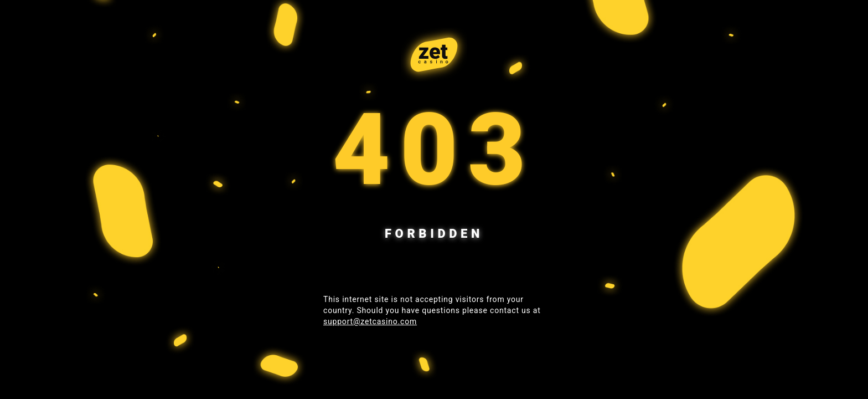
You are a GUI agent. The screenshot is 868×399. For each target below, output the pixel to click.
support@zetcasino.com (370, 321)
